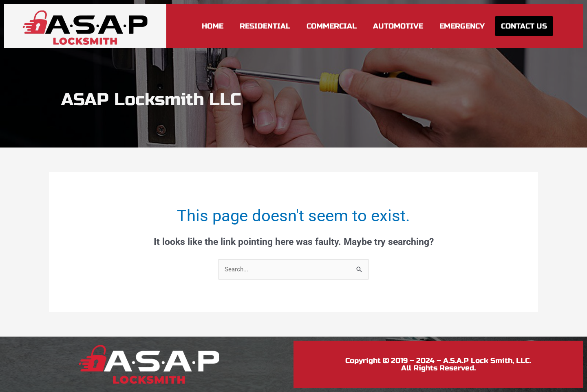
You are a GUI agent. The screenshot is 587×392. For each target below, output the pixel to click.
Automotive (398, 26)
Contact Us (524, 26)
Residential (265, 26)
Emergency (462, 26)
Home (213, 26)
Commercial (332, 26)
